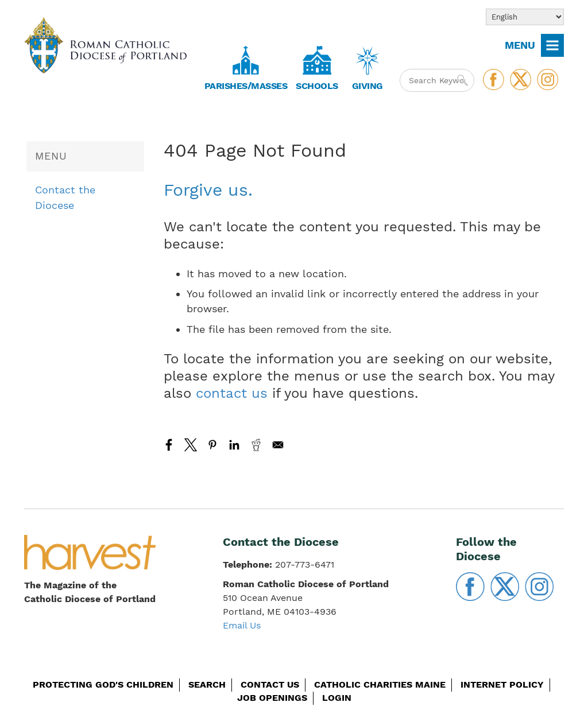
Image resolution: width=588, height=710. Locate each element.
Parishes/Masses (246, 86)
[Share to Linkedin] (234, 445)
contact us (232, 393)
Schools (317, 86)
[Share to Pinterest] (212, 445)
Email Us (242, 625)
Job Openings (272, 698)
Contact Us (270, 684)
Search (207, 684)
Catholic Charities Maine (380, 684)
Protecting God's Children (103, 684)
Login (337, 698)
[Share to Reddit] (256, 445)
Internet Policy (502, 684)
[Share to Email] (278, 445)
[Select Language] (525, 17)
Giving (367, 86)
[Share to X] (191, 445)
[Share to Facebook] (169, 445)
